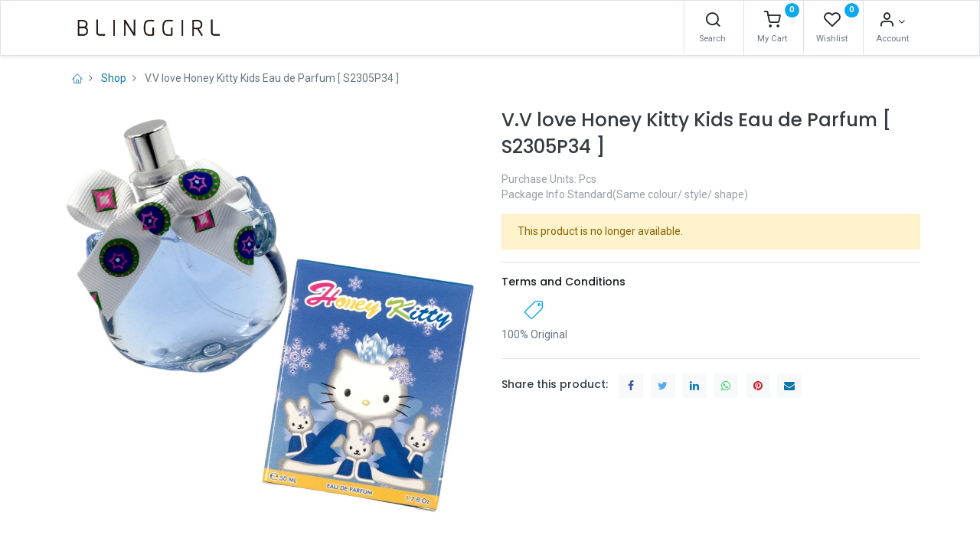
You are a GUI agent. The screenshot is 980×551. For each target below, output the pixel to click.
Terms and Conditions (563, 282)
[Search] (713, 21)
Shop (114, 78)
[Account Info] (892, 21)
